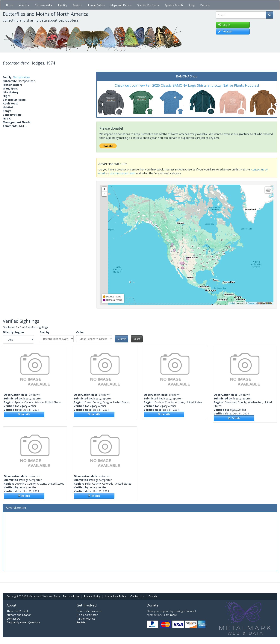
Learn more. (170, 615)
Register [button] (225, 31)
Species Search (174, 5)
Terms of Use (71, 596)
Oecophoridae (22, 77)
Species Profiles (148, 5)
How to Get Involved (89, 611)
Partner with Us (86, 619)
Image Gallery (96, 5)
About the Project (17, 611)
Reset (137, 339)
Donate (205, 5)
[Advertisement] (140, 541)
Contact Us (137, 596)
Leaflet (232, 303)
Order (80, 332)
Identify (63, 5)
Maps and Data (121, 5)
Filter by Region (13, 332)
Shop (192, 5)
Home (10, 5)
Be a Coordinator (87, 615)
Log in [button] (224, 25)
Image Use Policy (115, 596)
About (24, 5)
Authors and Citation (19, 615)
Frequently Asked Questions (24, 622)
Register (82, 622)
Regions (78, 5)
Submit (122, 339)
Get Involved (44, 5)
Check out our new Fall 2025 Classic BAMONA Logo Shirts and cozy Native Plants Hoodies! (187, 85)
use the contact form (123, 173)
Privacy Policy (92, 596)
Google (251, 303)
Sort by (45, 332)
